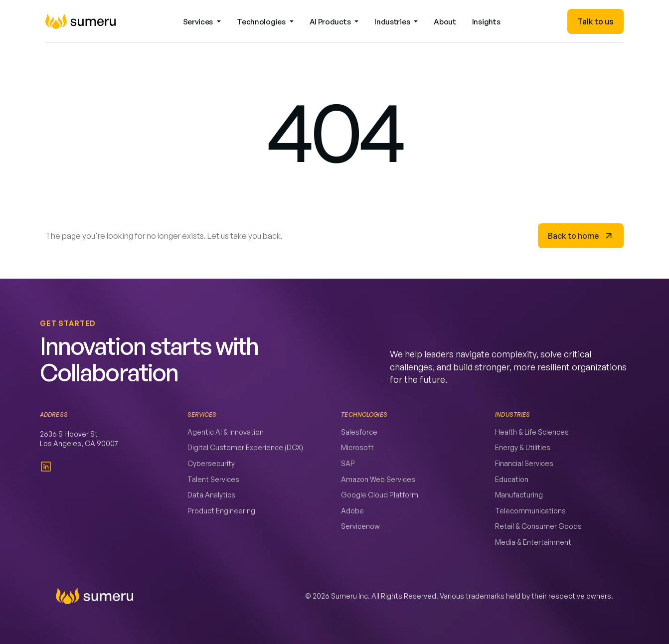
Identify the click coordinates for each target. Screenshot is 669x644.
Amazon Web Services (378, 479)
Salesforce (359, 432)
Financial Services (524, 463)
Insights (486, 22)
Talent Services (213, 479)
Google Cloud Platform (380, 495)
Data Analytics (211, 495)
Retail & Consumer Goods (538, 526)
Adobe (352, 511)
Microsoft (357, 447)
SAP (348, 463)
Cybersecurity (211, 463)
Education (512, 479)
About (445, 22)
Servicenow (360, 526)
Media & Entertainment (533, 542)
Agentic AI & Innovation (226, 432)
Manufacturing (519, 495)
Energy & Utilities (523, 447)
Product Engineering (221, 511)
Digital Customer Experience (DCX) (245, 447)
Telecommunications (530, 511)
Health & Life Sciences (532, 432)
